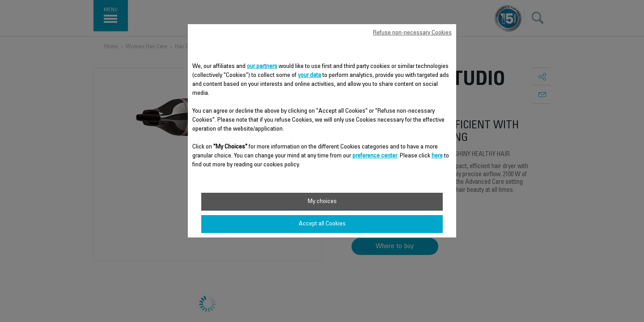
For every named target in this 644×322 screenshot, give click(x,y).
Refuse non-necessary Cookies (412, 33)
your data (309, 76)
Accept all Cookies (322, 224)
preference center (375, 156)
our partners (262, 67)
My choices (322, 202)
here (437, 156)
